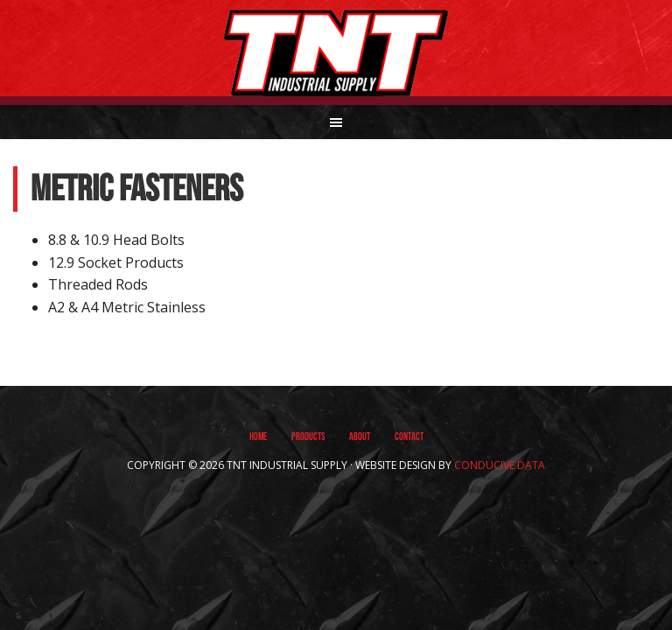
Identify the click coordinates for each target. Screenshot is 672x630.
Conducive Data (500, 465)
